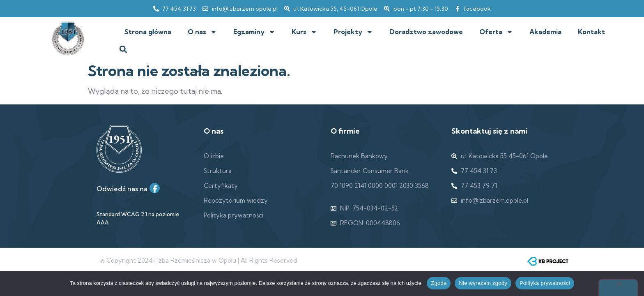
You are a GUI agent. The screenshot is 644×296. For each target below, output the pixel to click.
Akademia (545, 32)
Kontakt (591, 32)
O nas (202, 32)
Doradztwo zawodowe (426, 32)
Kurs (304, 32)
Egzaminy (254, 32)
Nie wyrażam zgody (483, 283)
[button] (123, 50)
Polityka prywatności (545, 283)
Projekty (353, 32)
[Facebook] (155, 188)
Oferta (496, 32)
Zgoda (439, 283)
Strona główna (148, 32)
